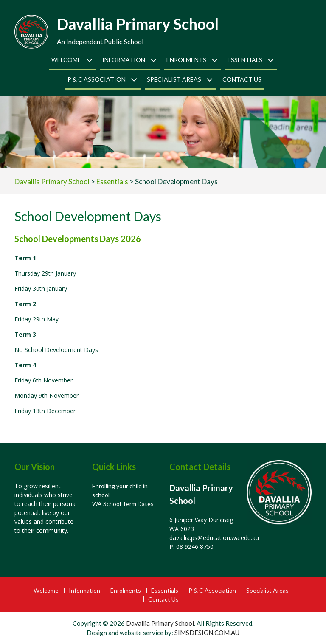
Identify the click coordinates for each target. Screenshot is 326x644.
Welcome (66, 60)
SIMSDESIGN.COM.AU (207, 633)
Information (124, 60)
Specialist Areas (174, 79)
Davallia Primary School (138, 24)
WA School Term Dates (123, 504)
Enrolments (186, 60)
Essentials (245, 60)
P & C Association (97, 79)
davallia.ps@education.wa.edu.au (214, 538)
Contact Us (242, 79)
